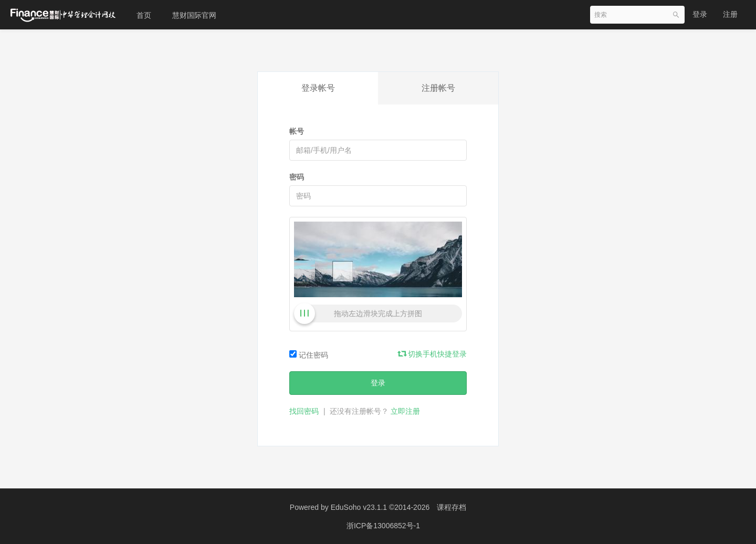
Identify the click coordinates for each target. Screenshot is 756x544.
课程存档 (451, 507)
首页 (144, 15)
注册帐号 (438, 88)
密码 (297, 177)
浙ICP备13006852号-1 (383, 526)
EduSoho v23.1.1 (359, 507)
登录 (700, 14)
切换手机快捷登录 (433, 354)
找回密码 (304, 411)
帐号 (297, 131)
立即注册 (405, 411)
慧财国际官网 (194, 15)
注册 (730, 14)
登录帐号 (318, 88)
